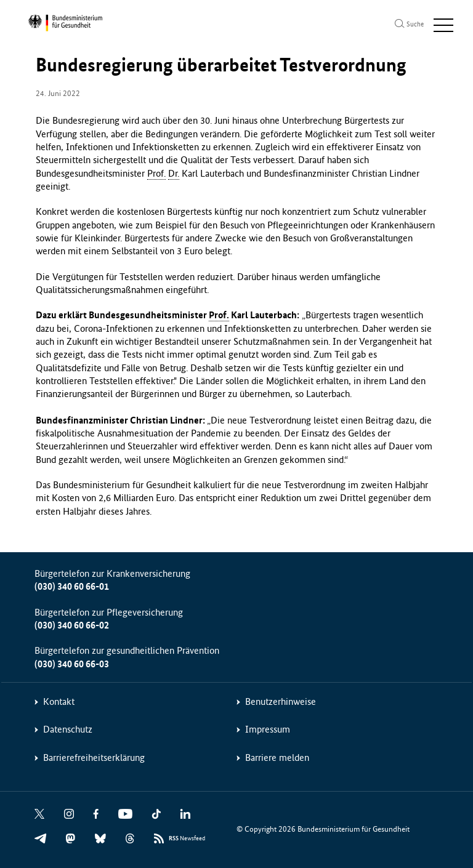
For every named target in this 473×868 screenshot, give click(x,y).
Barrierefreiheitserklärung (94, 757)
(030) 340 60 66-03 (72, 664)
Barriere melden (277, 757)
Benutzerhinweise (281, 701)
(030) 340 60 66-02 (72, 625)
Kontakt (59, 701)
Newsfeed (187, 839)
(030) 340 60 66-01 (72, 586)
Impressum (268, 729)
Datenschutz (68, 729)
